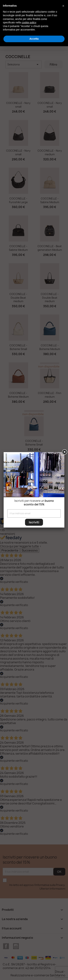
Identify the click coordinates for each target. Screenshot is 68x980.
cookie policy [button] (29, 22)
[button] (63, 6)
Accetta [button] (34, 39)
